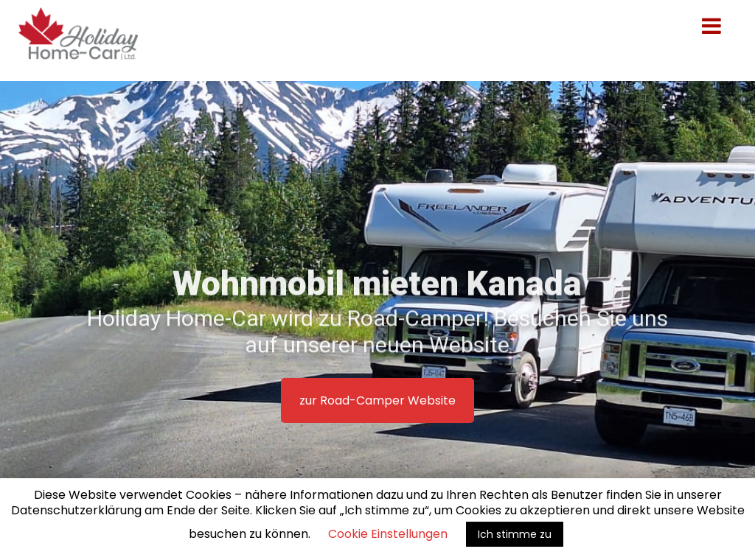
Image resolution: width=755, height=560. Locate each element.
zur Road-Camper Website (377, 400)
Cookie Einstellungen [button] (388, 534)
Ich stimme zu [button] (515, 534)
